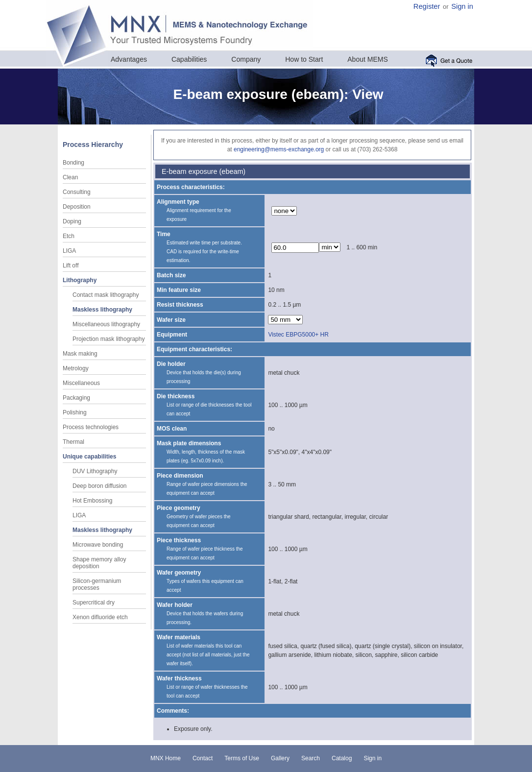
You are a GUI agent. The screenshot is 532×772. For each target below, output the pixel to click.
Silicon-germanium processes (97, 584)
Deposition (77, 207)
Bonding (73, 163)
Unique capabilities (89, 457)
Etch (69, 236)
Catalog (342, 758)
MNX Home (166, 758)
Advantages (129, 59)
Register (427, 6)
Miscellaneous (81, 383)
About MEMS (367, 59)
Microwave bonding (98, 545)
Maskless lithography (102, 310)
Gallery (280, 758)
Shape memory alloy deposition (99, 563)
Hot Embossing (92, 501)
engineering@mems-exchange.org (279, 149)
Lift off (71, 265)
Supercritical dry (94, 603)
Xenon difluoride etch (100, 617)
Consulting (77, 192)
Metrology (76, 368)
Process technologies (91, 427)
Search (311, 758)
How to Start (304, 59)
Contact (203, 758)
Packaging (76, 398)
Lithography (80, 280)
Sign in (462, 6)
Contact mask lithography (106, 295)
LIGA (69, 251)
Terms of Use (242, 758)
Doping (72, 221)
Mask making (80, 354)
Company (246, 59)
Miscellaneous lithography (106, 324)
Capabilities (189, 59)
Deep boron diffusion (100, 486)
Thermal (73, 442)
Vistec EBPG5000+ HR (298, 335)
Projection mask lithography (109, 339)
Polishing (75, 412)
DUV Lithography (95, 471)
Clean (70, 177)
